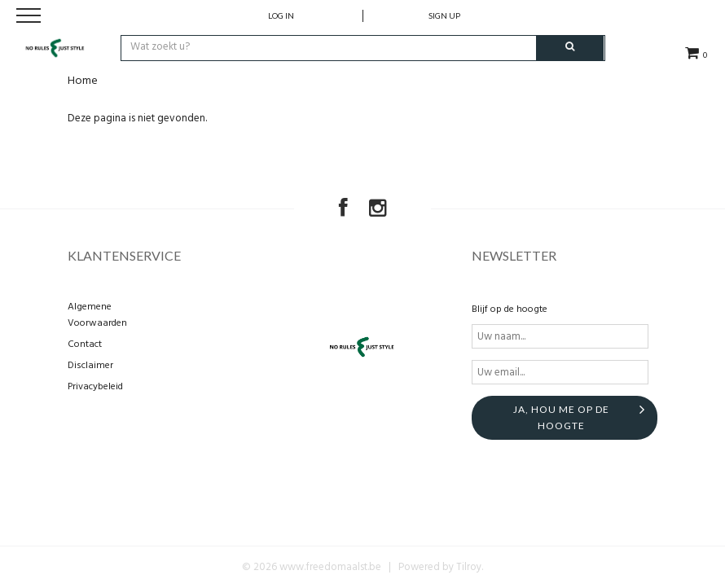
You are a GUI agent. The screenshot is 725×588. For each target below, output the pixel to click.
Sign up (444, 15)
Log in (281, 15)
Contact (85, 344)
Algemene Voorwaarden (97, 315)
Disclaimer (90, 366)
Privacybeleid (95, 387)
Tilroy (469, 567)
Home (83, 81)
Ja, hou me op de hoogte (561, 417)
